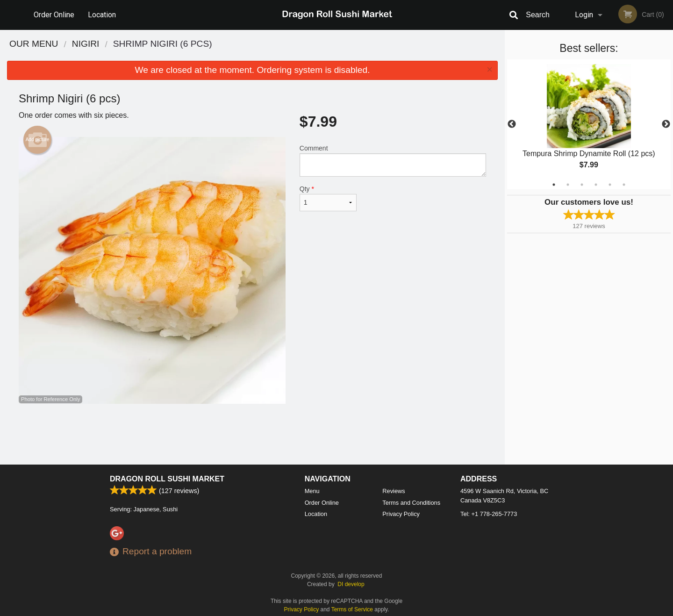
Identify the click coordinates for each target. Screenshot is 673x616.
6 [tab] (624, 185)
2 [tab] (568, 185)
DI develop (351, 584)
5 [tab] (610, 185)
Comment (393, 161)
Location (102, 15)
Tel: (489, 514)
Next (666, 124)
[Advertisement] (252, 434)
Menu (312, 491)
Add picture (38, 140)
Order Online (54, 15)
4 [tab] (596, 185)
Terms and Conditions (411, 503)
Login (584, 15)
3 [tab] (582, 185)
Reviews (394, 491)
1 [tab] (554, 185)
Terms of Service (352, 609)
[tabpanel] (589, 124)
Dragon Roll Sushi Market (167, 479)
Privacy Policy (401, 514)
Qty (328, 198)
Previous (512, 124)
